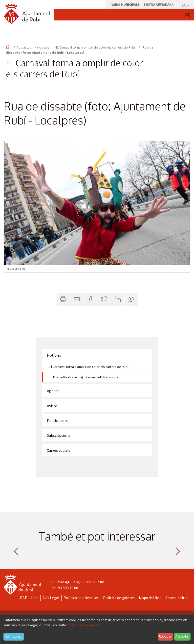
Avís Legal (51, 598)
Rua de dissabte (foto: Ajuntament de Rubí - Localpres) (87, 377)
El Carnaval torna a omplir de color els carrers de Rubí (96, 47)
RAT (23, 598)
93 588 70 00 (68, 588)
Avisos (52, 406)
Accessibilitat (177, 598)
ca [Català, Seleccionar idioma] (186, 5)
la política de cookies (83, 625)
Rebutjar (165, 636)
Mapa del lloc (150, 598)
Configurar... (14, 636)
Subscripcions (59, 435)
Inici (35, 598)
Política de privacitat (81, 598)
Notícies (43, 47)
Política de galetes (119, 598)
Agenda (53, 391)
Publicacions (58, 420)
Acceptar (182, 636)
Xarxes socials (59, 450)
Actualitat (24, 47)
